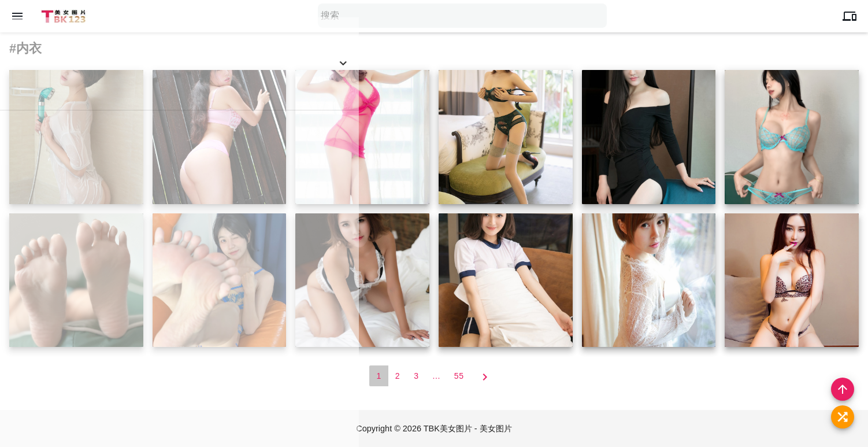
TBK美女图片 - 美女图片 (469, 429)
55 (459, 376)
